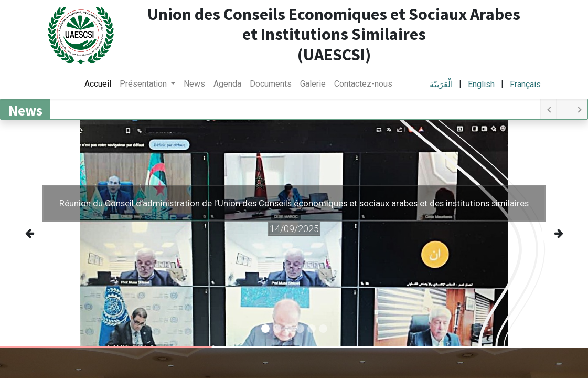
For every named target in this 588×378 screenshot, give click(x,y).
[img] (36, 233)
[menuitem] (98, 84)
